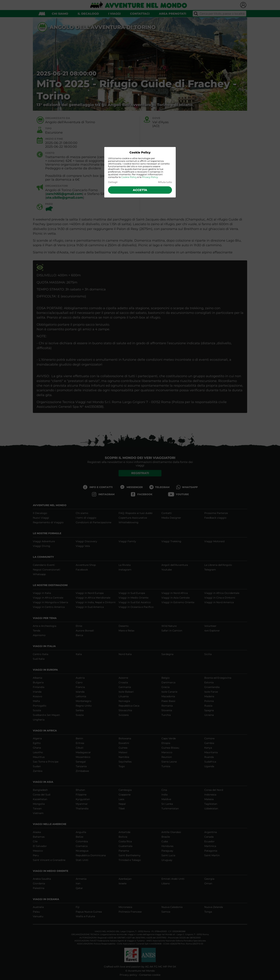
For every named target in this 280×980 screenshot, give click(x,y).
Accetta (140, 190)
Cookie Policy (129, 177)
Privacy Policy (150, 177)
